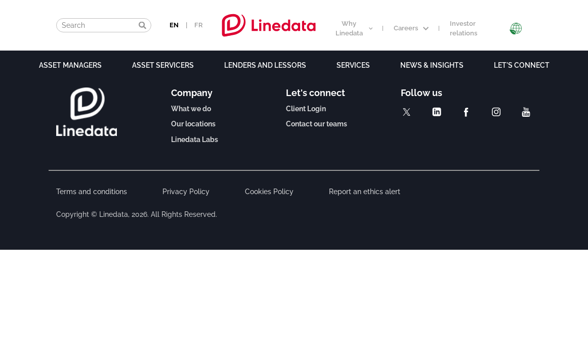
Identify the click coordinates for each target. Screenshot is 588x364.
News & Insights (432, 65)
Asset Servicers (163, 65)
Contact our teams (317, 124)
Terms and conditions (92, 192)
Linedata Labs (195, 140)
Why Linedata (354, 28)
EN (174, 25)
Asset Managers (70, 65)
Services (353, 65)
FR (199, 25)
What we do (191, 109)
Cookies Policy (269, 192)
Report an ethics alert (365, 192)
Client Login (306, 109)
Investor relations (464, 28)
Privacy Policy (186, 192)
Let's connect (522, 65)
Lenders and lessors (265, 65)
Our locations (193, 124)
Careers (411, 28)
